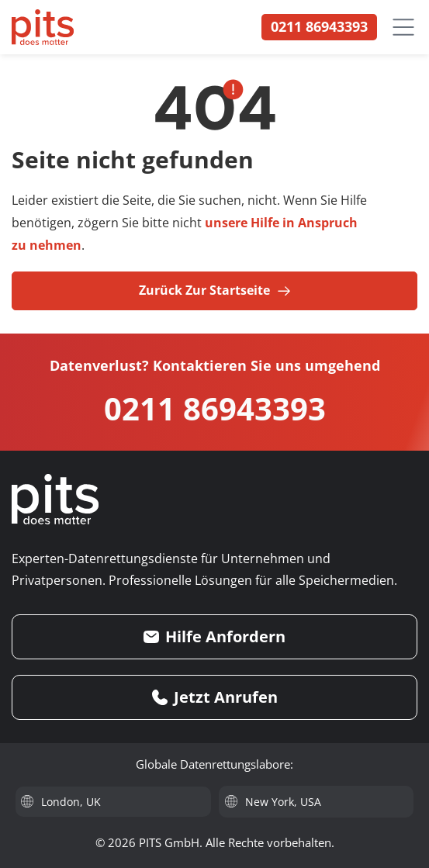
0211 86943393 (215, 408)
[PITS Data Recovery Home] (43, 27)
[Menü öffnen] (403, 27)
